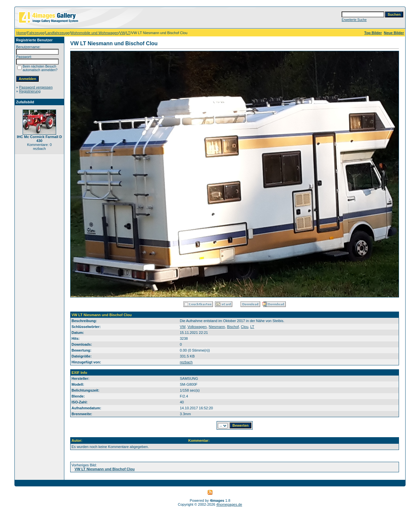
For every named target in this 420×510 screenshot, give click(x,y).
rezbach (186, 362)
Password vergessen (36, 87)
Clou (245, 327)
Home (21, 33)
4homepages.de (229, 504)
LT (128, 33)
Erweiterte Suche (354, 20)
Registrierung (30, 91)
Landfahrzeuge (57, 33)
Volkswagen (197, 327)
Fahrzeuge (36, 33)
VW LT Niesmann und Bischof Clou (105, 469)
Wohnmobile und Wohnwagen (94, 33)
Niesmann (217, 327)
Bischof (233, 327)
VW (122, 33)
